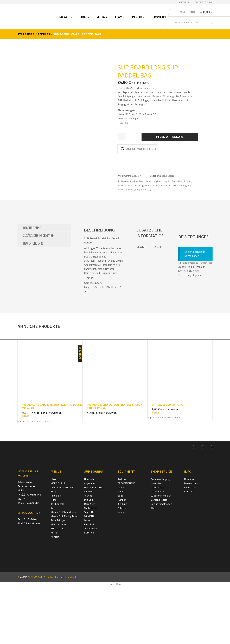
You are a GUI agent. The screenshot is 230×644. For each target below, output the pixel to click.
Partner (139, 17)
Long (149, 181)
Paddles (44, 34)
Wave (87, 578)
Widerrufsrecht (159, 549)
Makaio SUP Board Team (64, 570)
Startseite (26, 34)
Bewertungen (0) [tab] (34, 301)
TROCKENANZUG (126, 541)
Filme (54, 558)
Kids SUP (89, 582)
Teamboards (91, 586)
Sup (161, 185)
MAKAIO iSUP (58, 541)
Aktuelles (56, 553)
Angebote (90, 541)
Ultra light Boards (94, 545)
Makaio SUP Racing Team (64, 574)
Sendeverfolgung (203, 2)
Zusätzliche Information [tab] (39, 293)
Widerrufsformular (161, 553)
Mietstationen (58, 582)
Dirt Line (89, 558)
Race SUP (89, 562)
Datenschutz (191, 541)
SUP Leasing (57, 586)
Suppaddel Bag (143, 189)
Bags (163, 175)
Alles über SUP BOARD (63, 545)
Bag (136, 181)
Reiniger (122, 570)
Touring (88, 553)
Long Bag (156, 181)
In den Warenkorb (170, 136)
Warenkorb (157, 541)
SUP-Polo (89, 590)
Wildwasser (91, 566)
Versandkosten (148, 88)
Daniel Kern (115, 642)
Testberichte (58, 562)
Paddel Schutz (125, 185)
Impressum (190, 545)
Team (120, 17)
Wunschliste (158, 545)
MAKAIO (24, 635)
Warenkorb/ (196, 12)
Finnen (121, 549)
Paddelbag (138, 185)
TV (52, 566)
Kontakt (160, 17)
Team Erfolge (58, 578)
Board (142, 181)
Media (102, 17)
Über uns (56, 537)
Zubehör (122, 566)
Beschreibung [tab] (32, 285)
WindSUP (89, 574)
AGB (153, 566)
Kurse (54, 590)
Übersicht (89, 537)
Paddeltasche (151, 185)
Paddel (188, 181)
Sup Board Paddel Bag (175, 185)
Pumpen (122, 558)
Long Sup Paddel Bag (173, 181)
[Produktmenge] (121, 136)
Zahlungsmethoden (162, 562)
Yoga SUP (89, 570)
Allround (89, 549)
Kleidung (122, 562)
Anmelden (184, 2)
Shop (84, 17)
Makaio (66, 17)
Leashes (122, 545)
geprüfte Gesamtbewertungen (34, 479)
